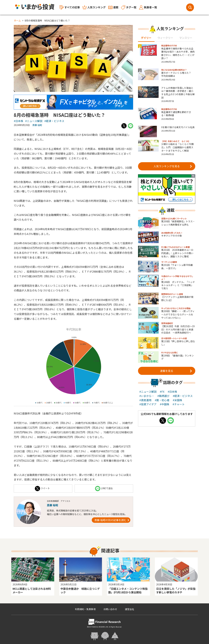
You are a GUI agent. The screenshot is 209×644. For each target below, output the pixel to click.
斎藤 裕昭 (37, 125)
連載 (113, 7)
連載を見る (176, 371)
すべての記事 (70, 7)
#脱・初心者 (162, 400)
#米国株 (177, 400)
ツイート (42, 489)
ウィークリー (165, 38)
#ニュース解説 (34, 121)
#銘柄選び (163, 396)
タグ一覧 (129, 7)
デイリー (146, 38)
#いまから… (147, 396)
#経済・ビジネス (54, 121)
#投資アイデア (148, 404)
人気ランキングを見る (173, 166)
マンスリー (186, 38)
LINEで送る (104, 489)
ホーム (17, 20)
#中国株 (165, 404)
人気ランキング (94, 7)
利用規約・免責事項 (85, 609)
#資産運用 (145, 400)
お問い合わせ (110, 609)
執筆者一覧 (148, 7)
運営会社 (130, 609)
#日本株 (18, 121)
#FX (162, 392)
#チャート (179, 404)
